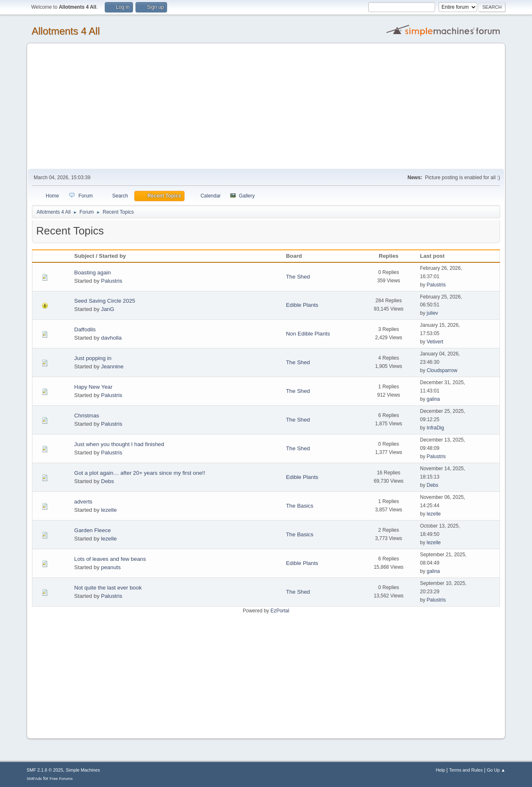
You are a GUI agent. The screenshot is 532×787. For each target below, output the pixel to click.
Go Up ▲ (496, 770)
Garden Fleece (93, 530)
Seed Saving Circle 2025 (105, 301)
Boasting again (93, 273)
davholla (111, 338)
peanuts (111, 567)
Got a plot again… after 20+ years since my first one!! (140, 473)
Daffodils (85, 329)
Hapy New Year (94, 387)
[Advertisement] (266, 106)
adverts (84, 502)
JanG (108, 309)
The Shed (298, 277)
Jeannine (112, 366)
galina (433, 399)
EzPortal (280, 611)
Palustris (112, 281)
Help (441, 770)
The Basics (300, 506)
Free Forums (61, 778)
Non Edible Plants (308, 334)
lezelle (109, 510)
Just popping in (93, 358)
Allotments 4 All (66, 31)
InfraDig (435, 428)
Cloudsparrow (442, 370)
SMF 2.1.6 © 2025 (45, 770)
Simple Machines (83, 770)
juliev (432, 313)
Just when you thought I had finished (119, 444)
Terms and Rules (466, 770)
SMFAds (34, 778)
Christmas (87, 416)
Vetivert (435, 342)
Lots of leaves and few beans (110, 559)
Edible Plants (302, 305)
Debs (107, 481)
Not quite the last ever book (108, 588)
